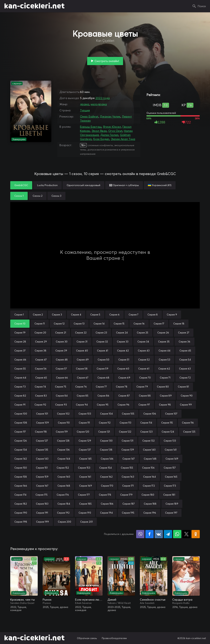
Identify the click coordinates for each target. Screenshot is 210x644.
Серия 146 (107, 459)
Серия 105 (128, 414)
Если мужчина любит (89, 600)
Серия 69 (124, 378)
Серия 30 (62, 342)
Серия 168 (64, 486)
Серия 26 (163, 333)
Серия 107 (171, 414)
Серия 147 (129, 459)
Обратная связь (87, 638)
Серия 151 (42, 468)
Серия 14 (99, 324)
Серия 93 (61, 405)
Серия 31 (82, 342)
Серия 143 (42, 459)
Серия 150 (21, 468)
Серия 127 (42, 441)
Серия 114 (146, 423)
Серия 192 (63, 513)
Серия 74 (40, 387)
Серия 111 (84, 423)
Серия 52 (144, 360)
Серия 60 (123, 369)
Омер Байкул (89, 116)
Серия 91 (20, 405)
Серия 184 (64, 504)
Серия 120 (83, 432)
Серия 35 (164, 342)
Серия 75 (61, 387)
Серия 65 (41, 378)
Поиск (202, 6)
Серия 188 (150, 504)
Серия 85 (83, 396)
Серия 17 (159, 324)
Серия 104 (106, 414)
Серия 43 (144, 351)
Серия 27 (184, 333)
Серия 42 (123, 351)
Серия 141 (171, 450)
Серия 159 (42, 477)
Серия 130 (106, 441)
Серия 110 (64, 423)
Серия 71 (165, 378)
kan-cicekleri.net (34, 6)
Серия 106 (150, 414)
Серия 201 (86, 522)
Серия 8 (153, 315)
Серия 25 (143, 333)
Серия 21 (61, 333)
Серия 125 (189, 432)
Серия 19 (20, 333)
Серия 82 (20, 396)
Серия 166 (21, 486)
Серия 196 (150, 513)
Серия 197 (171, 513)
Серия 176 (63, 495)
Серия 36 (184, 342)
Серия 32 (102, 342)
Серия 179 (126, 495)
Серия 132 (148, 441)
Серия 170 (107, 486)
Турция (85, 110)
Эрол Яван (99, 131)
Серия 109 (42, 423)
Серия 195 (128, 513)
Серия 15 (119, 324)
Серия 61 (144, 369)
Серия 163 (128, 477)
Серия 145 (85, 459)
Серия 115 (167, 423)
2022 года (103, 98)
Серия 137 (85, 450)
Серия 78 (122, 387)
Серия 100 (21, 414)
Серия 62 (164, 369)
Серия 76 (81, 387)
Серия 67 (83, 378)
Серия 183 (42, 504)
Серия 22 (81, 333)
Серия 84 (62, 396)
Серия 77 (101, 387)
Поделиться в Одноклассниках (196, 534)
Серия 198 (21, 522)
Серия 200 (64, 522)
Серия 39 (61, 351)
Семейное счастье (153, 600)
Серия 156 (148, 468)
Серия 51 (124, 360)
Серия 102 (63, 414)
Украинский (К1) (160, 185)
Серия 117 (20, 432)
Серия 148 (150, 459)
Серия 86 (103, 396)
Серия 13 (79, 324)
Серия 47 (41, 360)
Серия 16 (139, 324)
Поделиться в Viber (140, 534)
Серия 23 (101, 333)
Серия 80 (163, 387)
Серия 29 (41, 342)
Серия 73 (20, 387)
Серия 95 (103, 405)
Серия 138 (106, 450)
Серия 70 (145, 378)
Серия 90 (187, 396)
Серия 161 (85, 477)
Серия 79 (142, 387)
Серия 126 (21, 441)
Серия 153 (84, 468)
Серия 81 (183, 387)
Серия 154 (106, 468)
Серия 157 (170, 468)
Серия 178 (105, 495)
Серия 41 (103, 351)
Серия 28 (20, 342)
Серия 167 (42, 486)
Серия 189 (172, 504)
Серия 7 (134, 315)
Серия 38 (41, 351)
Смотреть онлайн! (107, 61)
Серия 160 (64, 477)
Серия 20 (40, 333)
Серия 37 (20, 351)
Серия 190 (21, 513)
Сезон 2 (38, 196)
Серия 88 (145, 396)
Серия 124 (168, 432)
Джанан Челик (110, 116)
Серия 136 (63, 450)
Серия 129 (85, 441)
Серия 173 (170, 486)
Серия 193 (85, 513)
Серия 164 (150, 477)
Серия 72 (185, 378)
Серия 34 (143, 342)
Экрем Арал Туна (123, 139)
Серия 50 (103, 360)
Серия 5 (95, 315)
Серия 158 (21, 477)
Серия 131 (127, 441)
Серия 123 (146, 432)
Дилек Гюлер (109, 135)
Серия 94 (82, 405)
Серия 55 (20, 369)
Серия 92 (40, 405)
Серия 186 (107, 504)
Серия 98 (165, 405)
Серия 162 (106, 477)
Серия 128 (63, 441)
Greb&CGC (21, 185)
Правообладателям (114, 638)
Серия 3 (57, 315)
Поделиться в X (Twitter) (186, 534)
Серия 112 (105, 423)
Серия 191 (42, 513)
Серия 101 (42, 414)
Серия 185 (85, 504)
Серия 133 (170, 441)
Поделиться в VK (159, 534)
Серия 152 (63, 468)
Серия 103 (85, 414)
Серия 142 (21, 459)
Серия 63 (185, 369)
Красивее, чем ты (23, 600)
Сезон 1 (19, 196)
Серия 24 (122, 333)
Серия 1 (19, 315)
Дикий (112, 600)
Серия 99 (186, 405)
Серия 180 (148, 495)
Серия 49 (83, 360)
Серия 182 (21, 504)
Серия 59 (102, 369)
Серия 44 (164, 351)
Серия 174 (20, 495)
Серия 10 (20, 324)
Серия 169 (86, 486)
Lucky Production (47, 185)
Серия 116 (188, 423)
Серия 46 (20, 360)
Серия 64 (20, 378)
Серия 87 (124, 396)
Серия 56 (41, 369)
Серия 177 (84, 495)
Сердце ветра (182, 600)
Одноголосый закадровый (83, 185)
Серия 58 (82, 369)
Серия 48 (62, 360)
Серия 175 (42, 495)
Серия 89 (166, 396)
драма (85, 104)
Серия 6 (114, 315)
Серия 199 (42, 522)
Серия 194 (106, 513)
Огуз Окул (115, 131)
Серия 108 (21, 423)
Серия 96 (123, 405)
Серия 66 (62, 378)
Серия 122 (125, 432)
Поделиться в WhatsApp (177, 534)
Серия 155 (127, 468)
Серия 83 (41, 396)
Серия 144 (64, 459)
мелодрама (99, 104)
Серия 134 (21, 450)
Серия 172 (149, 486)
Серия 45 (185, 351)
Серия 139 (128, 450)
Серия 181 (169, 495)
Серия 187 (129, 504)
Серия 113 (125, 423)
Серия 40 (82, 351)
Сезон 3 (56, 196)
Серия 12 (59, 324)
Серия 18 (179, 324)
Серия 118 (41, 432)
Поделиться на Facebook (150, 534)
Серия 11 (40, 324)
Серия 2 (38, 315)
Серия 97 (144, 405)
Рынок (47, 600)
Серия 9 (172, 315)
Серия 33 (123, 342)
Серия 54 (185, 360)
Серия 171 (128, 486)
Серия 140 (149, 450)
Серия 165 (171, 477)
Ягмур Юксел (112, 127)
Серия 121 (104, 432)
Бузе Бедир (101, 139)
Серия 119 (62, 432)
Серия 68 (103, 378)
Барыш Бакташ (91, 127)
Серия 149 (172, 459)
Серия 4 (76, 315)
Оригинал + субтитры (124, 185)
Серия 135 (42, 450)
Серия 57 (61, 369)
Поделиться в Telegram (168, 534)
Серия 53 (164, 360)
